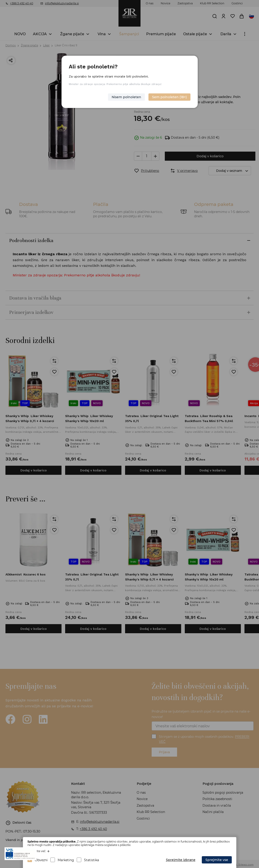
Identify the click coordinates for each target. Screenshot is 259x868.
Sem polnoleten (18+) (169, 97)
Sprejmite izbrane (181, 860)
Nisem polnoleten (126, 97)
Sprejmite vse (217, 860)
